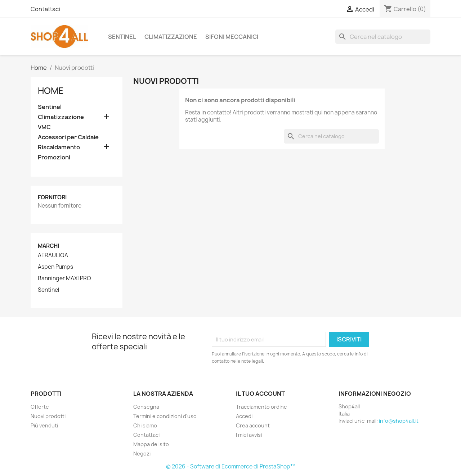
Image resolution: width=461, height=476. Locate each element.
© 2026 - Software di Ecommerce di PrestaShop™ (231, 466)
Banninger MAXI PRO (64, 278)
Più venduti (44, 425)
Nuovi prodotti (48, 416)
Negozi (142, 454)
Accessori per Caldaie (68, 137)
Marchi (48, 246)
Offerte (40, 407)
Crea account (253, 425)
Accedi (244, 416)
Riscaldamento (59, 147)
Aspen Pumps (55, 267)
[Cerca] (383, 37)
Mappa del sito (151, 444)
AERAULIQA (53, 255)
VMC (44, 127)
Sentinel (122, 37)
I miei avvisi (249, 435)
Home (51, 91)
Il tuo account (260, 394)
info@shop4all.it (399, 421)
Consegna (146, 407)
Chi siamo (145, 425)
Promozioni (54, 157)
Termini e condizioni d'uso (165, 416)
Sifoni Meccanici (232, 37)
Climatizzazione (171, 37)
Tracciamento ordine (261, 407)
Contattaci (45, 9)
